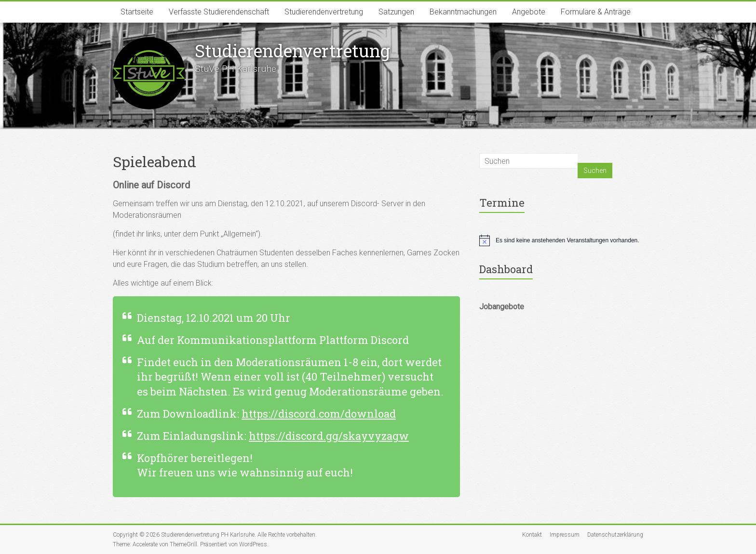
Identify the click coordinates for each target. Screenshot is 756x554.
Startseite (137, 12)
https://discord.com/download (319, 414)
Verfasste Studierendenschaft (219, 12)
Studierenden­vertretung (292, 51)
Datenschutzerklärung (615, 535)
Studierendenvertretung (324, 12)
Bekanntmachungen (463, 12)
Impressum (565, 535)
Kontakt (532, 535)
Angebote (529, 12)
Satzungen (396, 12)
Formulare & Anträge (596, 12)
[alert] (561, 240)
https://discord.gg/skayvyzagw (329, 436)
